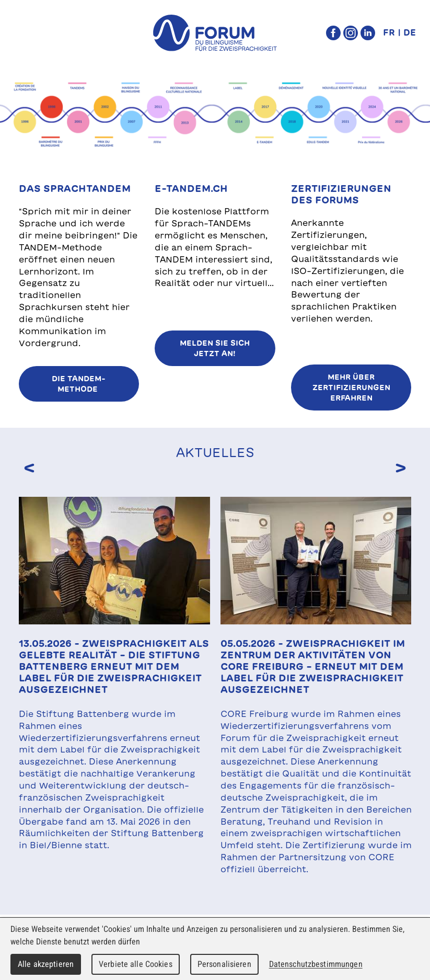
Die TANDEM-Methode (79, 384)
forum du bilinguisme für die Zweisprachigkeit (215, 33)
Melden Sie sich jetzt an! (215, 348)
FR (389, 32)
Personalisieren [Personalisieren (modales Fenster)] (224, 964)
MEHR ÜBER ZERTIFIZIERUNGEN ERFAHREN (351, 388)
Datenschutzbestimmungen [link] (316, 964)
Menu (29, 33)
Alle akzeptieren (46, 964)
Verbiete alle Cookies (136, 964)
